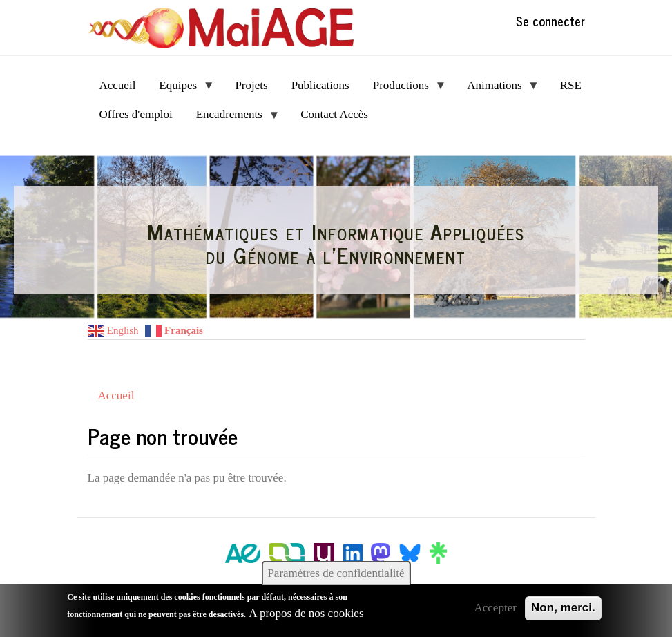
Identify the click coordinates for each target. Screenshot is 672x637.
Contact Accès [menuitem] (334, 114)
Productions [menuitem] (404, 89)
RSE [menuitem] (571, 85)
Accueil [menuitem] (118, 85)
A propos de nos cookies (306, 613)
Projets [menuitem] (251, 85)
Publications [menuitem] (320, 85)
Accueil (116, 396)
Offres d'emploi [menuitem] (136, 114)
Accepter (496, 608)
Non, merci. (563, 608)
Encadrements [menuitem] (232, 118)
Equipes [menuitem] (181, 89)
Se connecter (550, 21)
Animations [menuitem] (497, 89)
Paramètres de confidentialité (336, 573)
